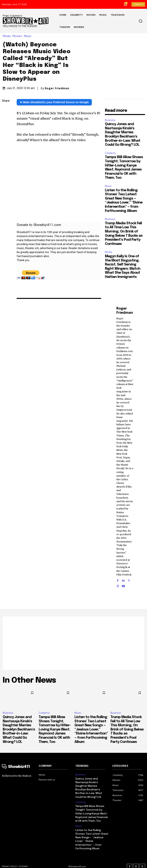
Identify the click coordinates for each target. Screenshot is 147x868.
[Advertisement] (73, 643)
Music (29, 36)
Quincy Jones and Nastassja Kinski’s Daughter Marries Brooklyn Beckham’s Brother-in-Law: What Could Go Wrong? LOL (19, 730)
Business (110, 120)
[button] (140, 21)
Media (8, 36)
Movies (18, 36)
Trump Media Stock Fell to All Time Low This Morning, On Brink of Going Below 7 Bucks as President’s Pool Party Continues (127, 730)
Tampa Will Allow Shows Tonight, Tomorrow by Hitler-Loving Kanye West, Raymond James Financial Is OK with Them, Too (55, 730)
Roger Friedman (57, 88)
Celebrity (110, 153)
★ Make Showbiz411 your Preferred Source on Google (54, 102)
